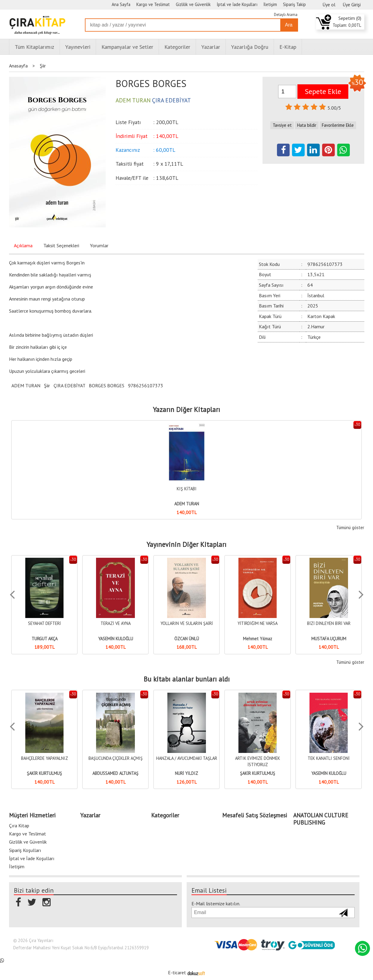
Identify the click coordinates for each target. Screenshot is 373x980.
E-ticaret (177, 972)
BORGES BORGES (107, 385)
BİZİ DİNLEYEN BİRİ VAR (329, 623)
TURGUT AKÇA (45, 639)
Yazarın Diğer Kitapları (186, 410)
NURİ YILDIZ (186, 773)
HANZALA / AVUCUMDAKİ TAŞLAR (187, 758)
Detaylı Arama (286, 15)
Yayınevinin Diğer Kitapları (186, 545)
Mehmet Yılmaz (258, 639)
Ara (289, 25)
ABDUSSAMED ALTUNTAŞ (115, 773)
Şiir (47, 385)
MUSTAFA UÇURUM (329, 639)
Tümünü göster (350, 527)
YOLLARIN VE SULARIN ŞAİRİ (187, 623)
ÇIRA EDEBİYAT (69, 385)
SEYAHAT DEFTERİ (44, 623)
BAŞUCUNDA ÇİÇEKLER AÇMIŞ (116, 758)
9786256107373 (146, 385)
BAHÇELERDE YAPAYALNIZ (45, 758)
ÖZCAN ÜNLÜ (187, 639)
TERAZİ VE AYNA (116, 623)
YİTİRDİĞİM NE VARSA (258, 623)
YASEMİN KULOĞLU (116, 639)
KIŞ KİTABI (187, 489)
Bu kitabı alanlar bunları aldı (187, 679)
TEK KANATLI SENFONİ (329, 758)
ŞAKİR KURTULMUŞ (44, 773)
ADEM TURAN (26, 385)
